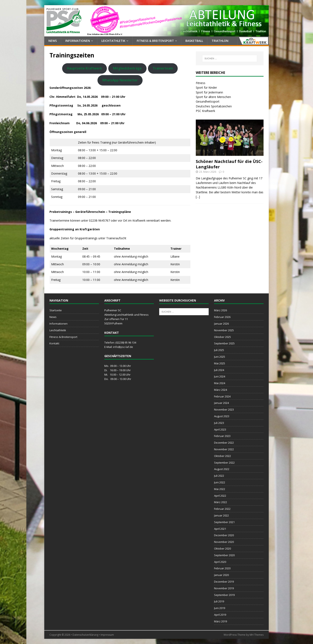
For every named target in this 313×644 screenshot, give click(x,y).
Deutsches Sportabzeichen (214, 106)
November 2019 (224, 588)
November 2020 (224, 542)
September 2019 (224, 595)
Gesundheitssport (208, 101)
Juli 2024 (219, 370)
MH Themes (257, 635)
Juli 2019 (219, 601)
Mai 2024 (220, 383)
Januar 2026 (221, 324)
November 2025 (224, 330)
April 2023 (220, 429)
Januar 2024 (221, 403)
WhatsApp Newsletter (120, 80)
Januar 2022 (221, 515)
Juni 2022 (220, 482)
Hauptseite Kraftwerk (84, 68)
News (53, 41)
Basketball (194, 41)
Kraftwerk (253, 41)
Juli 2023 (219, 423)
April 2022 (220, 496)
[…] (198, 197)
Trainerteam (163, 68)
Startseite (56, 310)
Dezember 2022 (224, 443)
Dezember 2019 (224, 582)
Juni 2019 (220, 608)
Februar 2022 (222, 509)
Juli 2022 (219, 476)
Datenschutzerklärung (85, 635)
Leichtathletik (113, 41)
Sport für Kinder (206, 87)
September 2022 (224, 463)
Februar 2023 (222, 436)
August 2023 (222, 416)
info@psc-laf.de (123, 347)
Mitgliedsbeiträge (127, 68)
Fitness (201, 83)
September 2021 (224, 522)
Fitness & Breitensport (155, 41)
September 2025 (224, 343)
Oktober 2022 (222, 456)
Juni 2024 (220, 376)
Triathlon (220, 41)
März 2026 (221, 310)
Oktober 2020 (222, 548)
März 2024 (221, 390)
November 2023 (224, 409)
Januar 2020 (221, 575)
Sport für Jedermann (209, 92)
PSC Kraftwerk (205, 111)
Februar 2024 (222, 396)
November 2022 (224, 449)
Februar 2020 (222, 568)
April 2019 (220, 615)
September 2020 (224, 555)
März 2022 (221, 502)
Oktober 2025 (222, 337)
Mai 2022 (220, 489)
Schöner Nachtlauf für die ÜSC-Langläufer (229, 164)
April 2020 (220, 562)
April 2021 (220, 529)
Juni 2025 (220, 357)
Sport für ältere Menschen (213, 97)
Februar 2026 (222, 317)
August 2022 (222, 469)
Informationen (78, 41)
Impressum (107, 635)
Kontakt (54, 343)
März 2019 (221, 621)
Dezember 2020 (224, 535)
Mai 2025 (220, 363)
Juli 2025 (219, 350)
